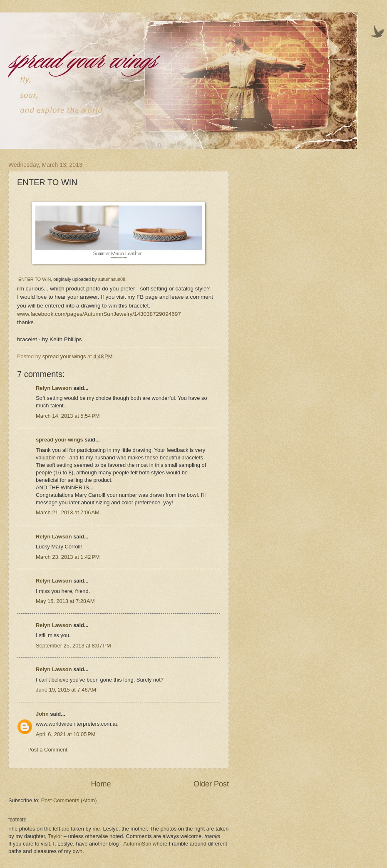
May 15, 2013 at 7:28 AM (65, 601)
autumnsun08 (112, 279)
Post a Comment (47, 750)
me (97, 829)
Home (101, 784)
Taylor (55, 836)
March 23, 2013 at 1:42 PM (68, 557)
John (42, 714)
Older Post (211, 784)
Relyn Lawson (54, 388)
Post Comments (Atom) (69, 800)
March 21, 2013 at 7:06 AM (68, 512)
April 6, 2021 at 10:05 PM (66, 734)
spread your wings (60, 440)
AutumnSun (137, 844)
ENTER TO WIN (35, 279)
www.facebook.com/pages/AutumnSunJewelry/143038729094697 (99, 314)
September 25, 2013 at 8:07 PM (73, 646)
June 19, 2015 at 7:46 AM (66, 690)
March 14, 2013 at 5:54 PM (68, 416)
